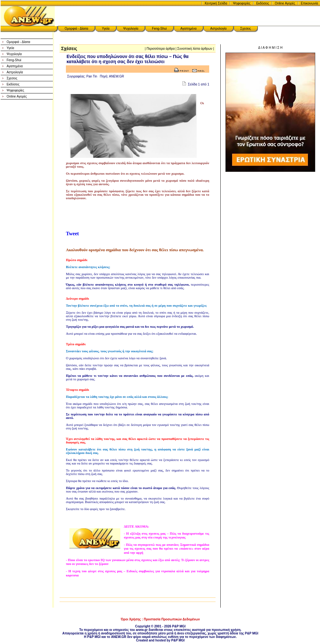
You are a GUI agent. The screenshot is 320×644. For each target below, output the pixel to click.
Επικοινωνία (309, 3)
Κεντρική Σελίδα (216, 3)
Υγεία (106, 29)
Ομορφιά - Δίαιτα (76, 29)
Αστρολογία (218, 29)
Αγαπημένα (189, 29)
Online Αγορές (285, 3)
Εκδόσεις (263, 3)
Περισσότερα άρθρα (161, 49)
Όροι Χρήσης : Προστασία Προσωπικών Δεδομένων (160, 619)
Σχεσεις (246, 29)
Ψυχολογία (131, 29)
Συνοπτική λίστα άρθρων (195, 49)
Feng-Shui (159, 29)
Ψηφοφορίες (242, 3)
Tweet (72, 234)
